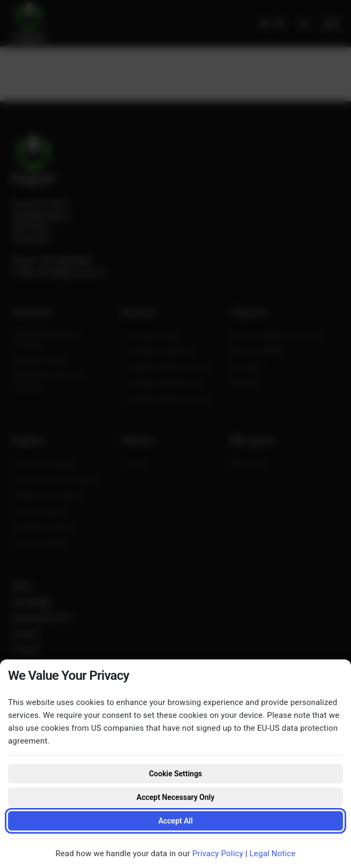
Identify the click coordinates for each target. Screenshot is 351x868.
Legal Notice (273, 854)
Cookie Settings (175, 774)
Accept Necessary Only (175, 797)
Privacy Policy (218, 854)
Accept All (175, 821)
